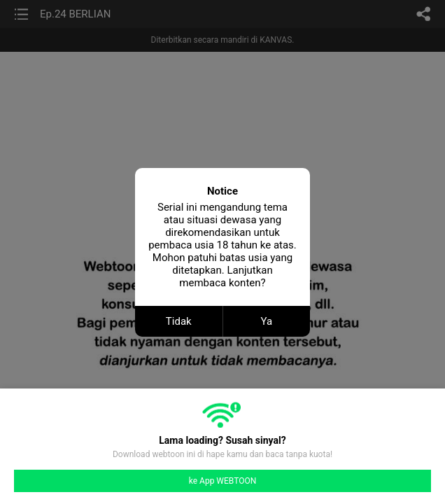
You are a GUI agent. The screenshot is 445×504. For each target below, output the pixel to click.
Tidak (179, 321)
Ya (266, 321)
